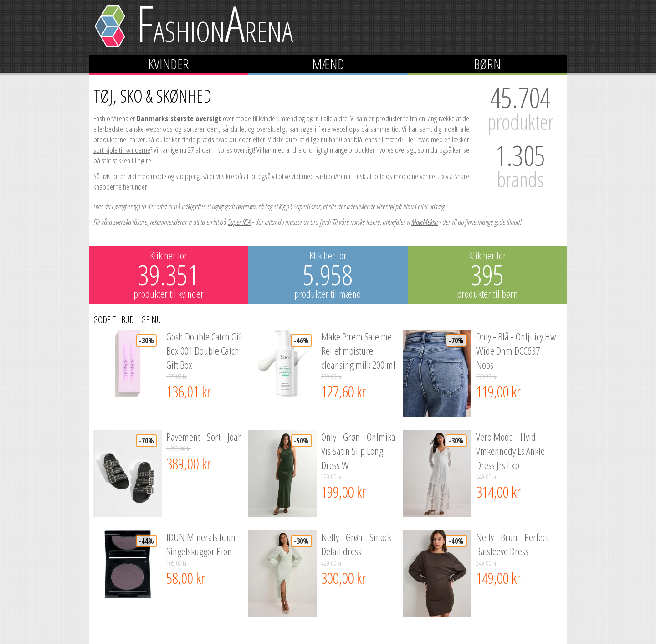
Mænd (328, 64)
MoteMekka (425, 222)
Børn (487, 64)
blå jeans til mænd (378, 139)
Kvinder (169, 64)
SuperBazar (307, 206)
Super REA (239, 222)
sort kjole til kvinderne (122, 150)
